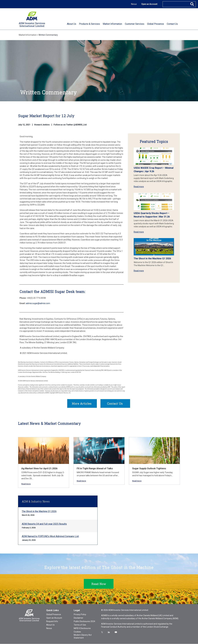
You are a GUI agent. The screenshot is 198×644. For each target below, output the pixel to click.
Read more (139, 187)
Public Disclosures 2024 (84, 621)
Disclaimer (78, 618)
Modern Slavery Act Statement (83, 636)
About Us (50, 625)
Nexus (134, 4)
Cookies (77, 632)
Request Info (52, 621)
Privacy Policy (80, 615)
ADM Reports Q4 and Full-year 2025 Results (44, 524)
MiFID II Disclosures (82, 628)
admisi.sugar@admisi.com (38, 303)
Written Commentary (48, 35)
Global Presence (54, 615)
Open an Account (149, 4)
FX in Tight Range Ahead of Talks (95, 469)
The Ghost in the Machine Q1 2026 (152, 259)
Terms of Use (80, 625)
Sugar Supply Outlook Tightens (149, 469)
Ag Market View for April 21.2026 (39, 469)
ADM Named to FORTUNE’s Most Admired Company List (50, 536)
